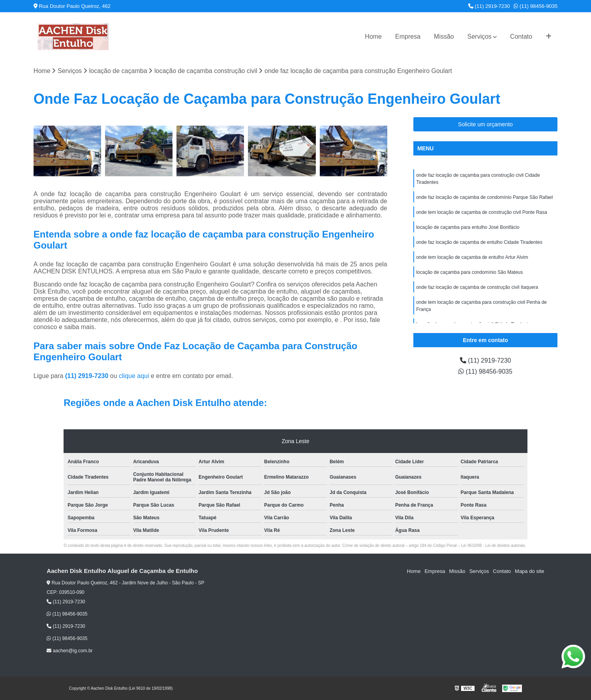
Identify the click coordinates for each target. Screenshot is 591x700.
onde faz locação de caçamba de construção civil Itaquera (477, 287)
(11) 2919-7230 (489, 6)
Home (373, 36)
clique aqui (134, 376)
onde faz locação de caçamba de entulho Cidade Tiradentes (479, 242)
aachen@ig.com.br (69, 651)
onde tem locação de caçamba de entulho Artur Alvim (472, 257)
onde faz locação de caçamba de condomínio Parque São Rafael (484, 197)
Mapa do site (529, 571)
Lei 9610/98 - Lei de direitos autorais (493, 546)
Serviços (479, 36)
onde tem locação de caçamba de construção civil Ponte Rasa (482, 212)
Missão (444, 36)
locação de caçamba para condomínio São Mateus (469, 272)
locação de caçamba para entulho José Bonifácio (468, 227)
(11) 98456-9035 (536, 6)
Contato (521, 36)
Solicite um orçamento (485, 124)
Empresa (408, 36)
